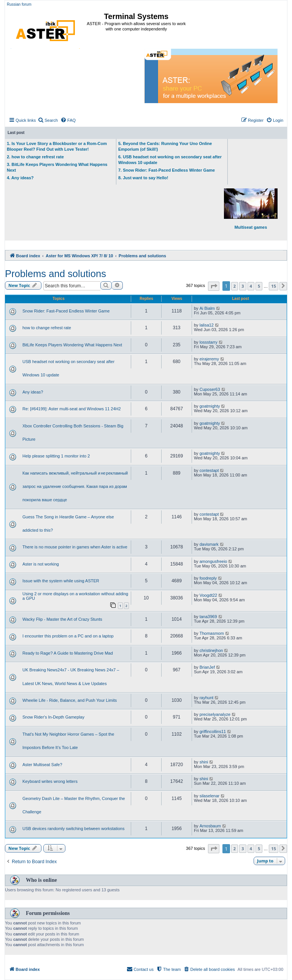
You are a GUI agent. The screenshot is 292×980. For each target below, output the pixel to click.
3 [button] (243, 286)
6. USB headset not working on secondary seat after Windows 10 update (170, 160)
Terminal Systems (136, 16)
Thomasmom (212, 633)
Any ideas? (33, 392)
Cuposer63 (210, 389)
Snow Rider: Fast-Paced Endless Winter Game (66, 311)
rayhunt (207, 698)
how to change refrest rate (47, 328)
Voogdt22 (209, 595)
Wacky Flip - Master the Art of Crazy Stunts (62, 619)
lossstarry (209, 342)
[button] (214, 286)
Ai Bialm (207, 308)
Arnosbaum (210, 826)
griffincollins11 (213, 731)
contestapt (209, 470)
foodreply (208, 578)
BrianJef (207, 667)
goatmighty (210, 406)
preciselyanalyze (215, 714)
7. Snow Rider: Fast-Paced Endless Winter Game (167, 170)
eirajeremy (209, 359)
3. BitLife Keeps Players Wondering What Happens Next (57, 167)
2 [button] (235, 286)
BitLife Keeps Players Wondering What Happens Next (72, 345)
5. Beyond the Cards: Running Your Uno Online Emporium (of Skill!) (165, 146)
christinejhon (211, 650)
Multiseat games (251, 209)
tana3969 (208, 617)
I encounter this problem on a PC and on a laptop (68, 636)
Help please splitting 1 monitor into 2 (56, 456)
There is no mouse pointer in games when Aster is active (75, 547)
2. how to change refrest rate (35, 157)
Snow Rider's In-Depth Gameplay (53, 717)
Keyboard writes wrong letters (50, 781)
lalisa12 (207, 325)
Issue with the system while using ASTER (61, 581)
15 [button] (274, 286)
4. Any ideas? (20, 178)
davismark (209, 544)
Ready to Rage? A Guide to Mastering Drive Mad (68, 653)
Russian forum (19, 4)
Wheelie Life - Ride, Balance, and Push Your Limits (70, 700)
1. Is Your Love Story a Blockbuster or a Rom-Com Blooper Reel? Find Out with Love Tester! (57, 146)
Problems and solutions (56, 274)
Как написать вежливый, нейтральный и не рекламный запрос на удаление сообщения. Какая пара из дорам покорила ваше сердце (75, 486)
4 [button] (251, 286)
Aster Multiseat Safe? (42, 765)
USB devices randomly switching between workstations (73, 829)
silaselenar (210, 796)
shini (204, 762)
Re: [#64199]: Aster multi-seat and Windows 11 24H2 (72, 409)
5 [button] (259, 286)
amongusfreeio (213, 561)
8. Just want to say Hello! (143, 178)
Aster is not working (41, 564)
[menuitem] (48, 120)
